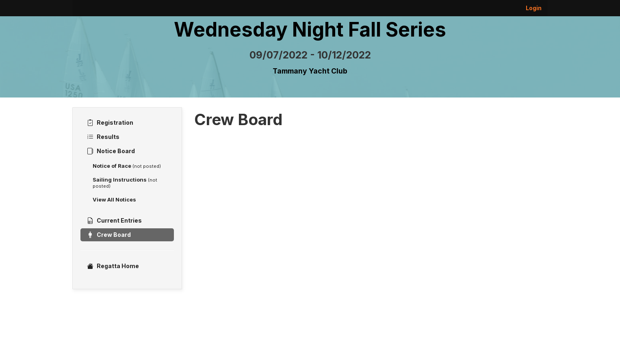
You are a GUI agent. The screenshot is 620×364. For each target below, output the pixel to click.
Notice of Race (127, 166)
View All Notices (114, 199)
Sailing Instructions (125, 183)
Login (534, 8)
